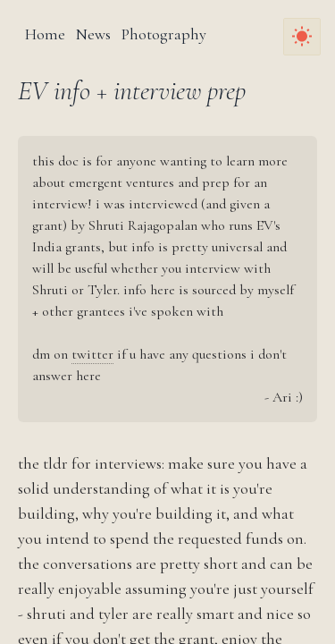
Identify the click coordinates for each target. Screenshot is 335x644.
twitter (92, 354)
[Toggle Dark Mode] (302, 37)
